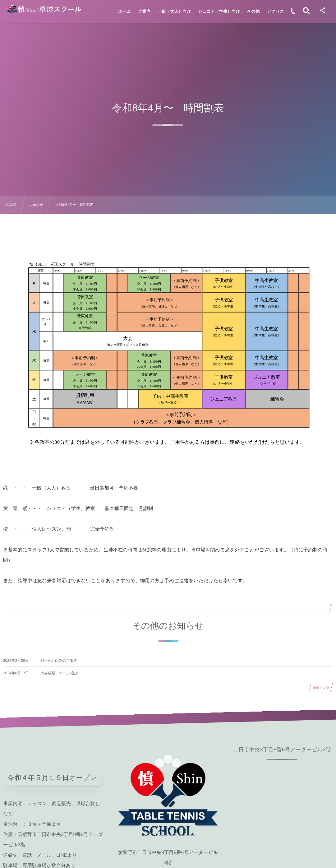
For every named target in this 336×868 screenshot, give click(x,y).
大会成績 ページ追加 (59, 676)
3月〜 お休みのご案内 (59, 664)
